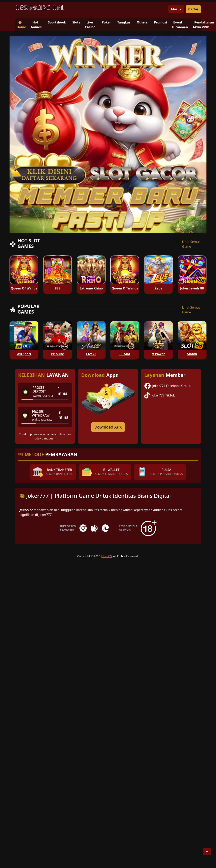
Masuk (176, 9)
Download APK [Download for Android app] (108, 427)
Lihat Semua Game (191, 244)
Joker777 (107, 556)
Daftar (193, 9)
